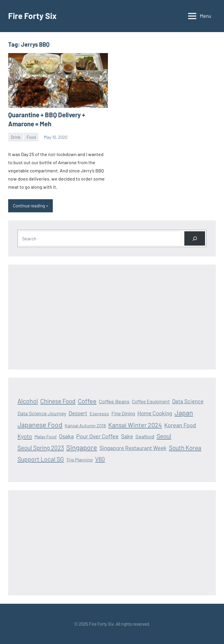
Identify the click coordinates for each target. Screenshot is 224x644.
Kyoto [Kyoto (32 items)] (25, 436)
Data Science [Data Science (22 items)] (188, 401)
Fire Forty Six (32, 16)
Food (31, 137)
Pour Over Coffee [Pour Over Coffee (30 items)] (97, 436)
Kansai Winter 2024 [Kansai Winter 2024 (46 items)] (135, 425)
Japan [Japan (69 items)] (184, 413)
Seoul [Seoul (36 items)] (164, 436)
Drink (16, 137)
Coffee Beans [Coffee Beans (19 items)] (114, 401)
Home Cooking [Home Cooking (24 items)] (155, 413)
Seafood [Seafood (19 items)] (145, 436)
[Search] (195, 238)
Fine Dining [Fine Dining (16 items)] (123, 413)
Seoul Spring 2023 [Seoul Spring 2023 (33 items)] (41, 448)
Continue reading (29, 206)
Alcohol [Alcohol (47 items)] (28, 401)
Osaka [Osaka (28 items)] (66, 436)
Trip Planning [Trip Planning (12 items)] (79, 460)
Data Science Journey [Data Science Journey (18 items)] (42, 413)
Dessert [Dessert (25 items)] (78, 413)
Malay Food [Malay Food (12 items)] (45, 436)
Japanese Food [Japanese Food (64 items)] (40, 425)
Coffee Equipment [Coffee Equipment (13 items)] (151, 401)
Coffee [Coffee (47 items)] (87, 401)
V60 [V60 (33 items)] (100, 459)
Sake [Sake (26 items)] (127, 436)
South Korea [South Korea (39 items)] (185, 448)
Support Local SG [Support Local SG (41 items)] (41, 459)
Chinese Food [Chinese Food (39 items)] (58, 401)
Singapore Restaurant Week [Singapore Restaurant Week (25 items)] (133, 448)
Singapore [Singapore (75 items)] (82, 447)
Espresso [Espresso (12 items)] (99, 413)
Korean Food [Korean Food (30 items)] (180, 425)
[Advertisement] (112, 317)
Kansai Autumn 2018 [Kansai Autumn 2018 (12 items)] (85, 425)
